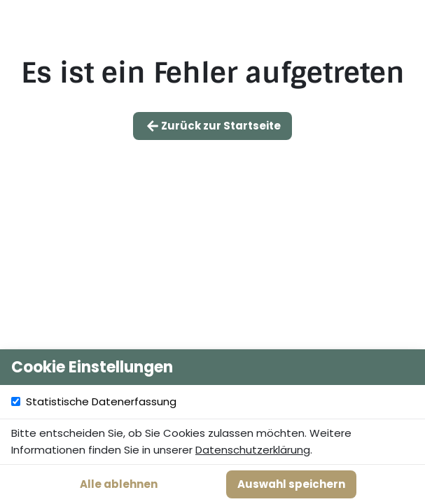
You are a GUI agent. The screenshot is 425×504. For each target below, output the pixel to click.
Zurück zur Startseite (212, 126)
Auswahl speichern (291, 484)
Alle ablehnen (119, 484)
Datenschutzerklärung (253, 450)
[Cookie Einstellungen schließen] (407, 367)
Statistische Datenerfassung (221, 402)
